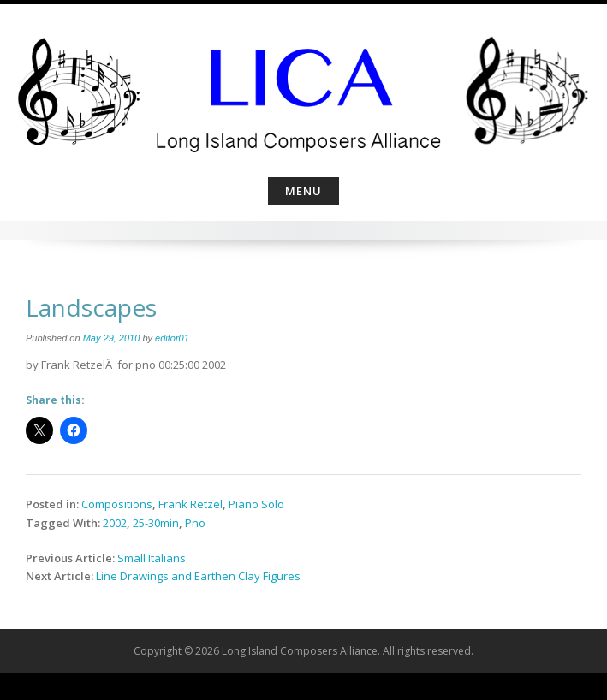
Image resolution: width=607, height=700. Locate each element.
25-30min (156, 523)
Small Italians (152, 558)
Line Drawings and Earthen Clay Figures (198, 576)
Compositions (117, 504)
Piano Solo (256, 504)
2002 (115, 523)
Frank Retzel (190, 504)
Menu (303, 191)
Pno (195, 523)
